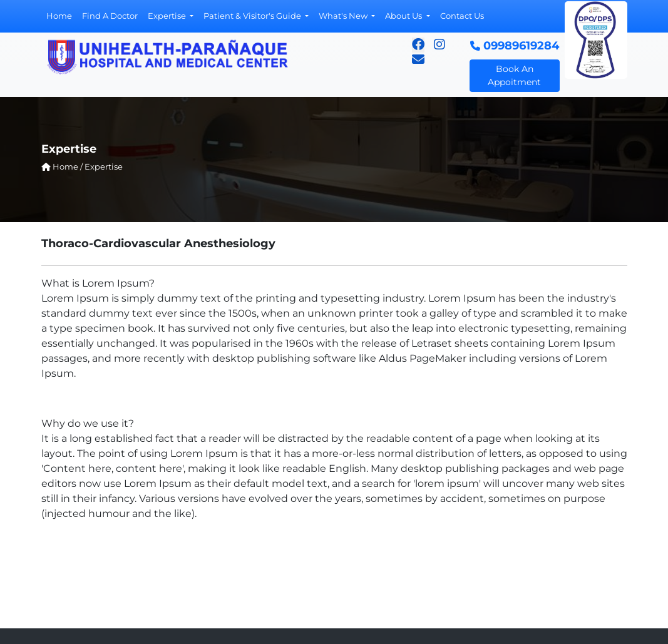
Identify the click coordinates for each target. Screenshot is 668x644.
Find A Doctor (110, 16)
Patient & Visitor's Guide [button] (253, 16)
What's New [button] (344, 16)
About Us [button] (404, 16)
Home (59, 16)
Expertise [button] (168, 16)
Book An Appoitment (514, 75)
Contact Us (462, 16)
